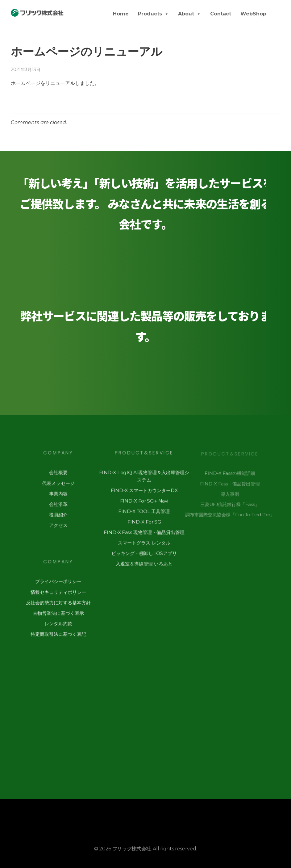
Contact (221, 14)
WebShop (253, 14)
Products (153, 14)
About (189, 14)
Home (121, 14)
